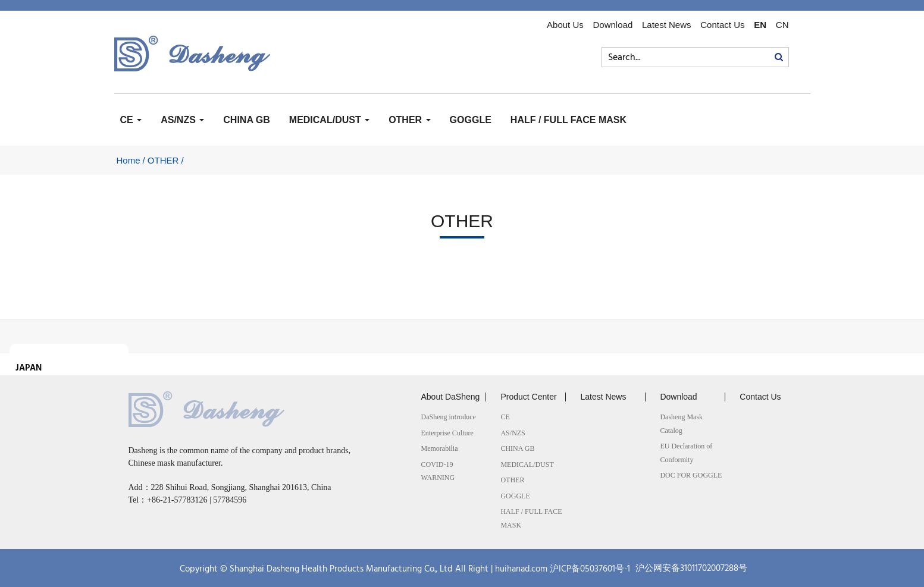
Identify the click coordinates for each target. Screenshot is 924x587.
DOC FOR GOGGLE (691, 475)
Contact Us (722, 25)
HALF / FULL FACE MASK (569, 120)
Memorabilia (439, 448)
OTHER (409, 120)
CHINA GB (247, 120)
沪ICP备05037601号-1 (590, 569)
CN (782, 25)
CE (131, 120)
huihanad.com (521, 569)
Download (613, 25)
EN (760, 25)
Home (129, 160)
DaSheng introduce (448, 417)
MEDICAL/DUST (329, 120)
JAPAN (29, 368)
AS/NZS (182, 120)
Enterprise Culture (447, 433)
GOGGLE (471, 120)
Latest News (667, 25)
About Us (565, 25)
